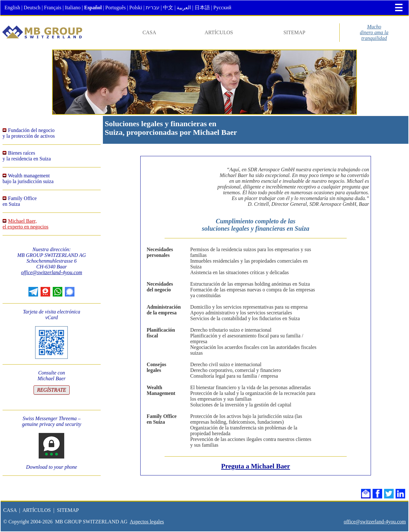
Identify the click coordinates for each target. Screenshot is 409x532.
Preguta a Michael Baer (256, 466)
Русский (222, 8)
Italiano (73, 8)
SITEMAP (294, 32)
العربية (184, 8)
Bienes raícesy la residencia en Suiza (27, 156)
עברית (153, 8)
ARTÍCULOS (219, 32)
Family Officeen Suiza (20, 201)
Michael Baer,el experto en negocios (26, 224)
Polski (136, 8)
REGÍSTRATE (52, 390)
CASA (149, 32)
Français (53, 8)
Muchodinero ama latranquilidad (374, 32)
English (12, 8)
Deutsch (32, 8)
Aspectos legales (147, 522)
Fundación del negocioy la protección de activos (29, 133)
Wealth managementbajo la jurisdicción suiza (28, 178)
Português (116, 8)
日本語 (202, 8)
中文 (168, 8)
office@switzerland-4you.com (52, 272)
